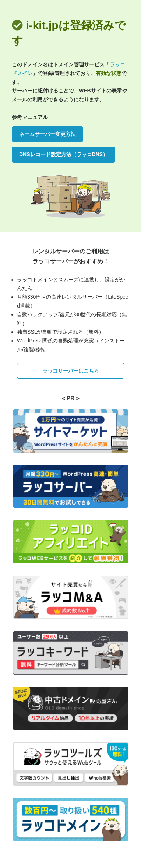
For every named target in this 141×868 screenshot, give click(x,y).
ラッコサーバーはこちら (71, 371)
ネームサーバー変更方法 (47, 134)
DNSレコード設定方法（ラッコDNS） (64, 154)
